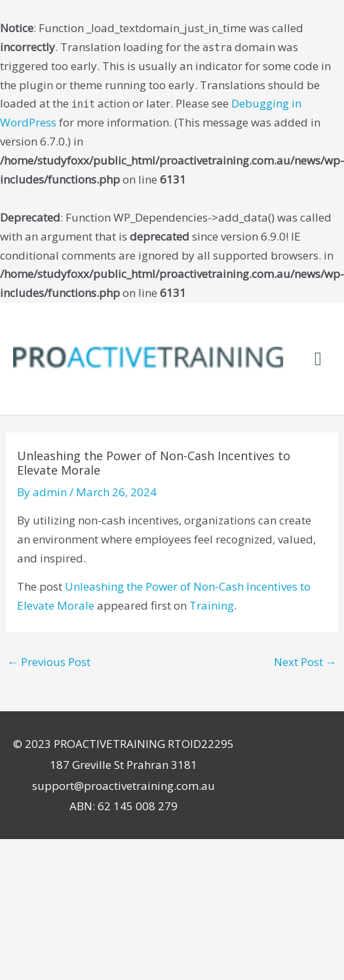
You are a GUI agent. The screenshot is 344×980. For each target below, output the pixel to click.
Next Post (305, 662)
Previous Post (49, 662)
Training (212, 605)
